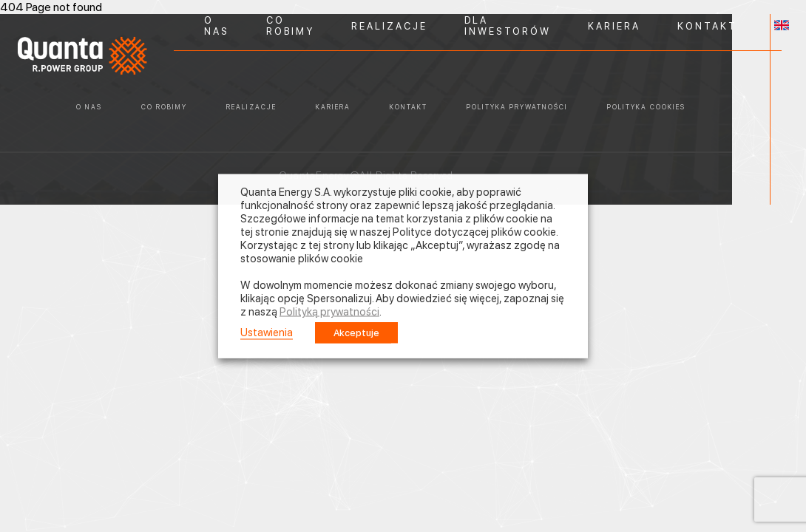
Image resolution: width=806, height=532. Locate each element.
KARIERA (614, 26)
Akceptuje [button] (356, 333)
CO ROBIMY (290, 26)
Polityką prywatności (329, 312)
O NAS (217, 26)
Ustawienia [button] (267, 332)
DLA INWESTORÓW (508, 26)
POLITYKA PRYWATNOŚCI (517, 107)
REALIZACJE (389, 26)
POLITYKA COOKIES (646, 107)
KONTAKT (707, 26)
